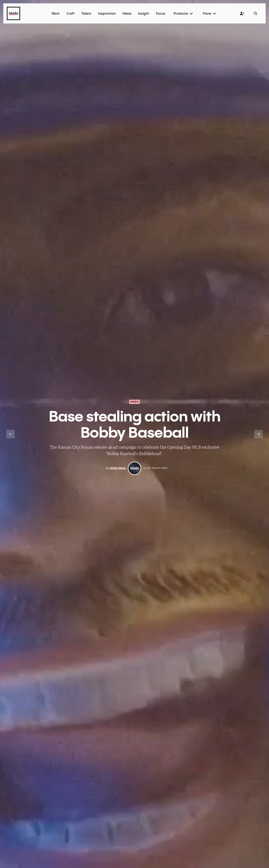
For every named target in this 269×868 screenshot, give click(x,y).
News (135, 402)
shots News (118, 468)
